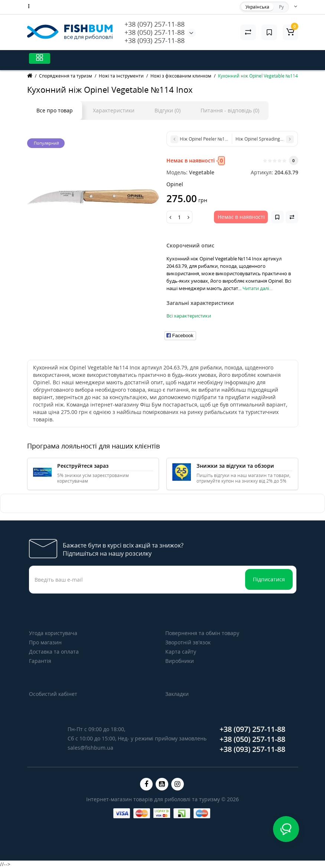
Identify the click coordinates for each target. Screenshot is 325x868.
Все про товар (55, 110)
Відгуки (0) (168, 110)
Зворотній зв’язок (188, 642)
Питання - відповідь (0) (230, 110)
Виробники (180, 661)
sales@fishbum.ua (90, 748)
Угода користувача (53, 633)
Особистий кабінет (53, 694)
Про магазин (45, 642)
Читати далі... (257, 288)
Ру (281, 7)
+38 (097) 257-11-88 (155, 24)
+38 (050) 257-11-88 (155, 32)
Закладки (177, 694)
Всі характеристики (189, 316)
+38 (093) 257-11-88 (155, 40)
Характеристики (114, 110)
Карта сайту (181, 652)
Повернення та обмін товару (202, 633)
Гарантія (40, 661)
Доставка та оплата (54, 652)
